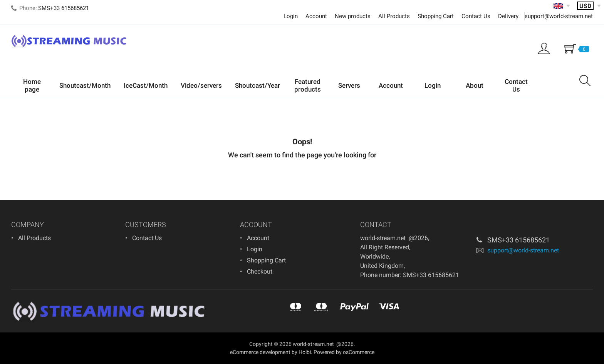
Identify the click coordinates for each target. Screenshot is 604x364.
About (475, 85)
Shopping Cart (436, 16)
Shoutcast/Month (85, 85)
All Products (394, 16)
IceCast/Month (146, 85)
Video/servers (201, 85)
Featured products (308, 85)
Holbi (305, 352)
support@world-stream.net (559, 16)
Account (316, 16)
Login (291, 16)
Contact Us (476, 16)
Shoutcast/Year (258, 85)
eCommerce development (260, 352)
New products (353, 16)
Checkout (260, 271)
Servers (349, 85)
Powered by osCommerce (344, 352)
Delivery (508, 16)
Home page (32, 85)
